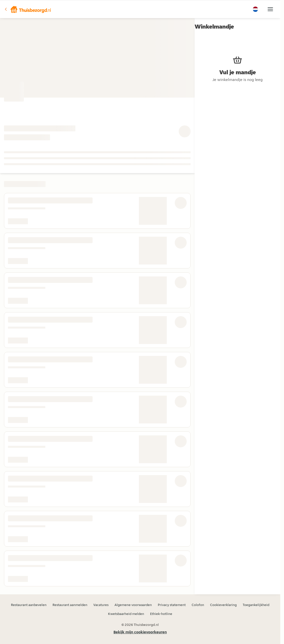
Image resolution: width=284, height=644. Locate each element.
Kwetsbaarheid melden (126, 614)
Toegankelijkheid (256, 605)
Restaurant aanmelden (70, 605)
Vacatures (101, 605)
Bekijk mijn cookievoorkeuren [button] (140, 632)
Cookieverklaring (223, 605)
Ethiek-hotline (161, 614)
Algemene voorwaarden (133, 605)
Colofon (198, 605)
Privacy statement (172, 605)
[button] (28, 9)
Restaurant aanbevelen (29, 605)
